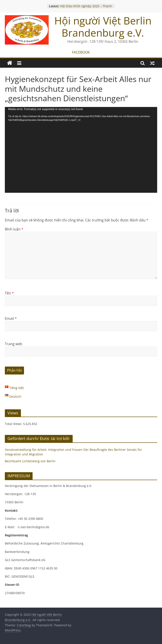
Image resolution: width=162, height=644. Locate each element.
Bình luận (14, 229)
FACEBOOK (81, 52)
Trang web (14, 344)
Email (11, 318)
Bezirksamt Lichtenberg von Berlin (30, 461)
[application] (81, 150)
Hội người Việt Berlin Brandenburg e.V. (103, 27)
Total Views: (14, 424)
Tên (9, 293)
